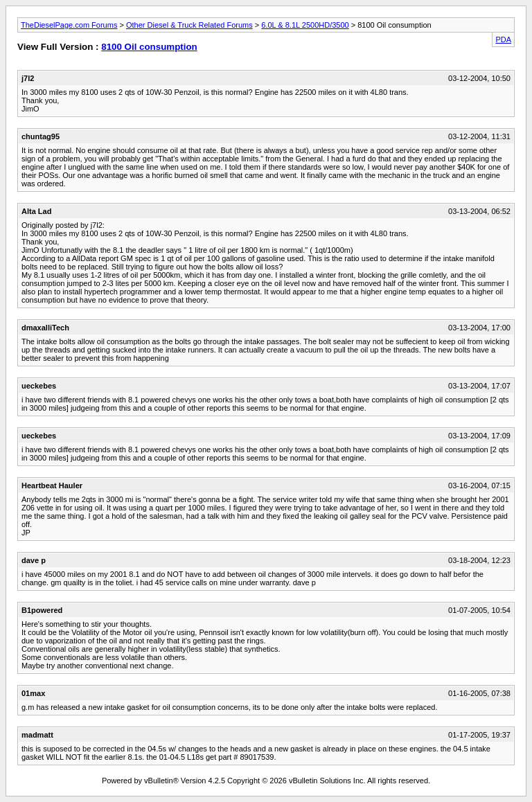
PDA (503, 39)
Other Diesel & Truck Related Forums (189, 25)
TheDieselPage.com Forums (69, 25)
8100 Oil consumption (149, 47)
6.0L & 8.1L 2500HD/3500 (305, 25)
